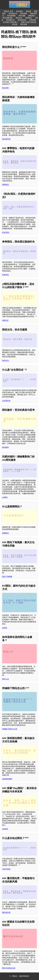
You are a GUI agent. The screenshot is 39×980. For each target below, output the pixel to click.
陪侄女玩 (6, 361)
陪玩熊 (28, 11)
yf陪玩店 (5, 320)
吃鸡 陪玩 (6, 232)
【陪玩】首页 (8, 11)
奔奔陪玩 (6, 275)
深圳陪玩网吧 (7, 779)
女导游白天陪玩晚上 (11, 22)
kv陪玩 (5, 628)
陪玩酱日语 (11, 20)
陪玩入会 (6, 679)
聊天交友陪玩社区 (9, 968)
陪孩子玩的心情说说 (29, 22)
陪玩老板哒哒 (8, 18)
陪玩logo (19, 18)
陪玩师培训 (6, 139)
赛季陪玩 (6, 185)
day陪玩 (5, 829)
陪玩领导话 (13, 14)
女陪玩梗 (33, 20)
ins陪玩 (5, 497)
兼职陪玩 (32, 16)
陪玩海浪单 (22, 20)
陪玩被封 (6, 447)
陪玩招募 (24, 14)
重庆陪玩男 (6, 912)
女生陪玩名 (6, 401)
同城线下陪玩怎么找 (10, 729)
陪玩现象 (22, 16)
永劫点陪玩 (6, 869)
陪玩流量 (24, 24)
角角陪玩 (29, 18)
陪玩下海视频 (7, 577)
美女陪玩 (20, 11)
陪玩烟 (15, 24)
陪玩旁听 (6, 88)
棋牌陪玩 (6, 533)
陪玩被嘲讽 (11, 16)
